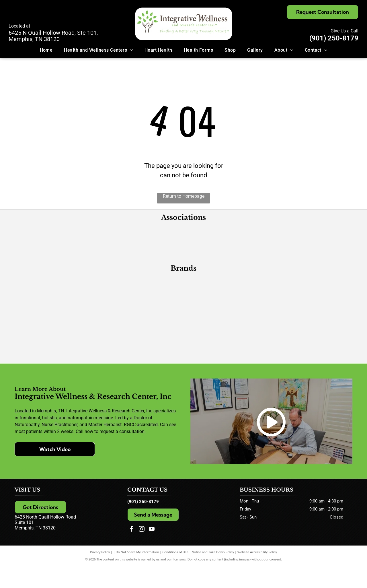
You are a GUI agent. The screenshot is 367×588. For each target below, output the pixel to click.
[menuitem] (46, 50)
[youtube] (152, 552)
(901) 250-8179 (334, 38)
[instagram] (142, 552)
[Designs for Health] (142, 302)
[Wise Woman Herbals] (225, 365)
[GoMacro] (58, 365)
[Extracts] (309, 334)
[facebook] (132, 552)
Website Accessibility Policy (257, 574)
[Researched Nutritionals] (225, 334)
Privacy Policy (100, 574)
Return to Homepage (184, 196)
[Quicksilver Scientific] (142, 365)
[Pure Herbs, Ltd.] (58, 334)
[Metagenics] (58, 302)
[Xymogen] (225, 302)
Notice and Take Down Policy (213, 574)
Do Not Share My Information (137, 574)
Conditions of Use (175, 574)
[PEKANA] (309, 302)
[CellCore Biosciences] (142, 334)
